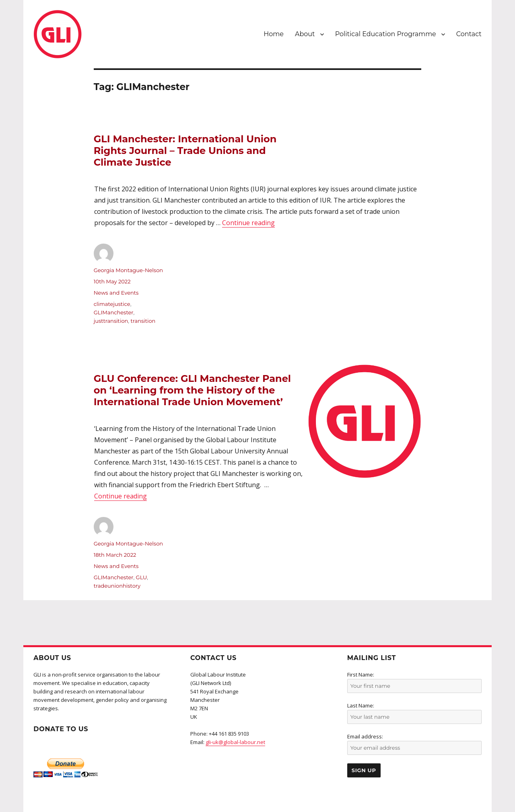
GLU (142, 577)
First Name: (361, 675)
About (305, 34)
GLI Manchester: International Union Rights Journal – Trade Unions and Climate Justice (185, 151)
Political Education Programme (386, 34)
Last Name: (361, 705)
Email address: (365, 736)
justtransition (111, 321)
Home (274, 34)
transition (143, 321)
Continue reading (248, 223)
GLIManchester (114, 312)
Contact (469, 34)
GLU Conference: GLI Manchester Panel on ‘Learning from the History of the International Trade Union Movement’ (192, 390)
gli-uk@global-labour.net (235, 742)
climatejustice (112, 304)
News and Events (116, 293)
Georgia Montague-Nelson (128, 270)
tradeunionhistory (117, 586)
